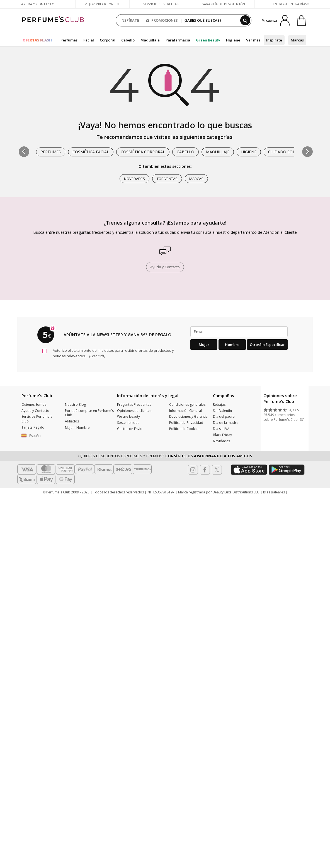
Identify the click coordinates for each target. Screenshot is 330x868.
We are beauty (128, 416)
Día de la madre (226, 423)
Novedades (134, 179)
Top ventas (167, 179)
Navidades (221, 441)
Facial (89, 40)
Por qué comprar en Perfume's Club (89, 413)
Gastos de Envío (130, 429)
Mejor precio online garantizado (103, 7)
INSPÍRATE (130, 20)
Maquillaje (150, 40)
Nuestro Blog (75, 405)
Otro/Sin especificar (267, 345)
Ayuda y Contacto (38, 4)
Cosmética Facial (91, 152)
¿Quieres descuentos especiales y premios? (165, 456)
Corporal (108, 40)
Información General (185, 411)
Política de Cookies (184, 429)
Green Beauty (208, 40)
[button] (307, 152)
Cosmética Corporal (143, 152)
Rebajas (219, 405)
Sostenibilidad (128, 423)
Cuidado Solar (284, 152)
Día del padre (224, 416)
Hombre (232, 345)
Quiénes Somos (34, 405)
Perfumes (69, 40)
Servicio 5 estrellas (161, 4)
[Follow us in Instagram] (193, 470)
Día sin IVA (221, 429)
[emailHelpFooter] (239, 332)
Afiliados (72, 421)
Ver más (253, 40)
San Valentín (222, 411)
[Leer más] (97, 356)
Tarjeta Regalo (33, 427)
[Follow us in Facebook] (205, 470)
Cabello (128, 40)
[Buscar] (245, 20)
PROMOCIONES (162, 20)
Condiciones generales (187, 405)
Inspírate (274, 40)
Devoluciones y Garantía (188, 416)
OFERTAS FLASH (37, 40)
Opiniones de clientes (134, 411)
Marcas (297, 40)
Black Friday (222, 435)
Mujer (204, 345)
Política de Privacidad (186, 423)
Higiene (233, 40)
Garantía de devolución (223, 4)
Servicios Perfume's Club (37, 419)
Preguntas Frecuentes (134, 405)
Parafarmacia (178, 40)
